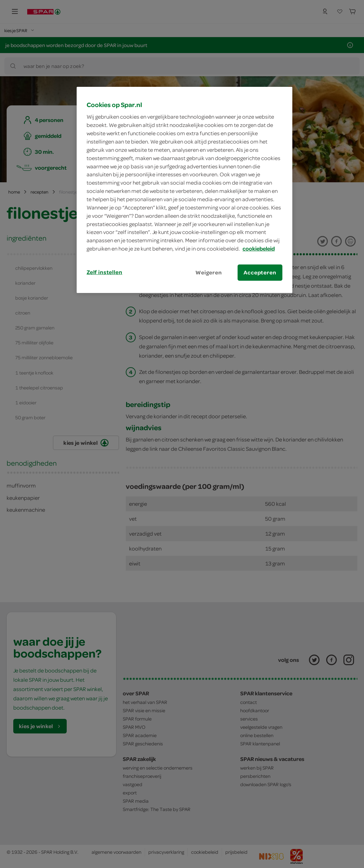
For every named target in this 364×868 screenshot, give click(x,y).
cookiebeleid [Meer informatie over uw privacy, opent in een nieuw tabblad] (259, 249)
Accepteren (260, 272)
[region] (184, 190)
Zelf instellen (105, 272)
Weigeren (209, 272)
